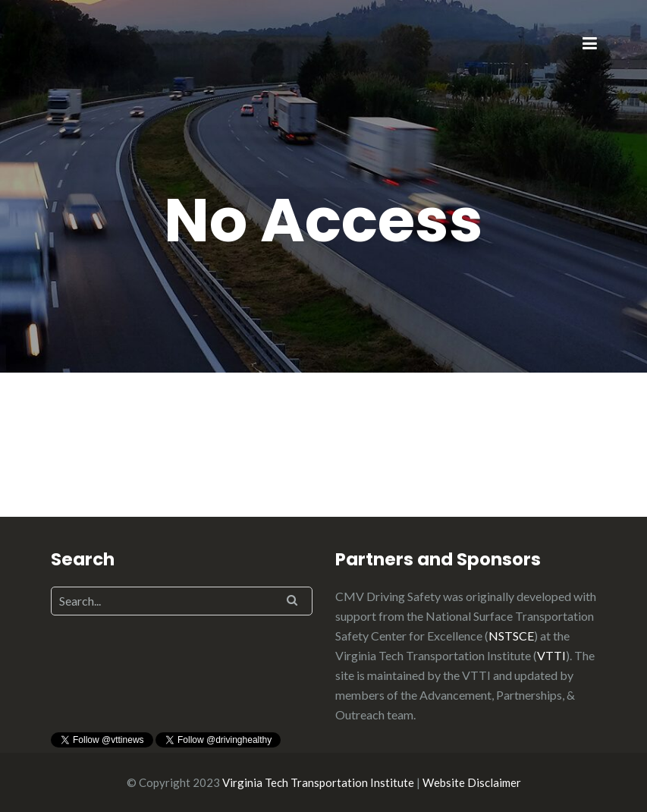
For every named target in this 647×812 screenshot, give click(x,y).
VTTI (551, 655)
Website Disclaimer (472, 782)
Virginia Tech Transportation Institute (318, 782)
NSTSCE (511, 636)
